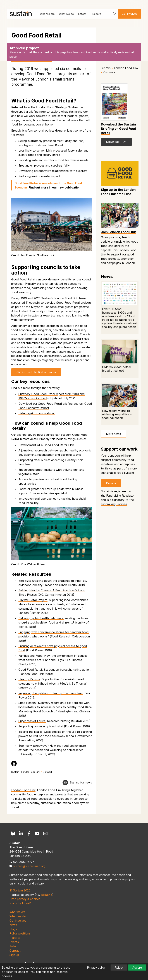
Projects (96, 14)
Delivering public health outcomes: (41, 618)
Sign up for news (81, 782)
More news (114, 434)
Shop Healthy (28, 703)
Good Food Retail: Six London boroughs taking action (54, 670)
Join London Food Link (118, 232)
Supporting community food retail (41, 726)
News (13, 925)
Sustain (15, 772)
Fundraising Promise (114, 504)
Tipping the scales (30, 732)
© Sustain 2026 (20, 890)
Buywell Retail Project (33, 600)
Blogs (13, 929)
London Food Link (31, 772)
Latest (82, 14)
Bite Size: (25, 581)
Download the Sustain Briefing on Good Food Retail (119, 129)
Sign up (14, 955)
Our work (48, 772)
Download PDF (116, 142)
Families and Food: (31, 656)
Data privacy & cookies (25, 899)
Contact (15, 951)
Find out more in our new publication (54, 187)
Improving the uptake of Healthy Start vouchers (51, 693)
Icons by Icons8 (20, 903)
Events (14, 942)
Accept (137, 968)
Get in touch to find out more (36, 372)
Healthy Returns (29, 679)
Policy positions (20, 933)
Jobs (13, 946)
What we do (66, 14)
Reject (119, 968)
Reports (15, 938)
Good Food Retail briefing (55, 404)
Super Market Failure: (32, 721)
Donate (111, 483)
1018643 (47, 895)
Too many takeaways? (34, 746)
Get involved (130, 14)
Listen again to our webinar (37, 413)
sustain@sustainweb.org (29, 866)
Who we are (47, 14)
